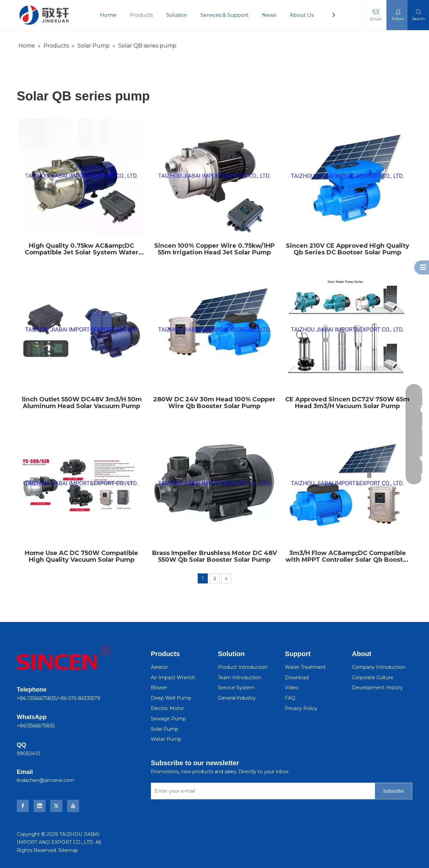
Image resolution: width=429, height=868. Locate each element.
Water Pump (166, 739)
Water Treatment (305, 667)
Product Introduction (243, 667)
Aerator (159, 667)
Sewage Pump (168, 719)
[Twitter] (56, 806)
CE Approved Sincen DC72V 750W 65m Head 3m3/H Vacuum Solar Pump (347, 403)
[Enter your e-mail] (261, 791)
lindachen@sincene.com (45, 780)
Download (297, 678)
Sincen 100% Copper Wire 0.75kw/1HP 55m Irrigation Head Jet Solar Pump (214, 249)
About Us (302, 15)
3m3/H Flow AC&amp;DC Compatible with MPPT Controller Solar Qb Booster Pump (348, 556)
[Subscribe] (393, 791)
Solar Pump (165, 729)
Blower (159, 688)
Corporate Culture (373, 678)
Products (141, 15)
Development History (377, 688)
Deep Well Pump (171, 698)
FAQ (290, 698)
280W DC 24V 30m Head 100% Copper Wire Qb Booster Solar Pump (214, 403)
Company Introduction (379, 667)
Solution (177, 15)
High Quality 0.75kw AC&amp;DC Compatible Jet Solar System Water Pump (82, 249)
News (269, 15)
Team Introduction (240, 678)
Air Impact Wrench (173, 678)
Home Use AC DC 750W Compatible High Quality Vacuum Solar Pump (81, 556)
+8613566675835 (36, 726)
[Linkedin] (40, 806)
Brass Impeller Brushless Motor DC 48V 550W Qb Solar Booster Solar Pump (214, 556)
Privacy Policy (301, 708)
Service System (236, 688)
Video (292, 688)
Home (108, 15)
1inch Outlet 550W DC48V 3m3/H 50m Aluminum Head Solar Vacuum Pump (82, 403)
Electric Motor (167, 708)
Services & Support (224, 15)
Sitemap (68, 850)
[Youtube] (73, 806)
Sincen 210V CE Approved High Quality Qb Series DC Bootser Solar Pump (348, 249)
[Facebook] (23, 806)
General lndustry (237, 698)
